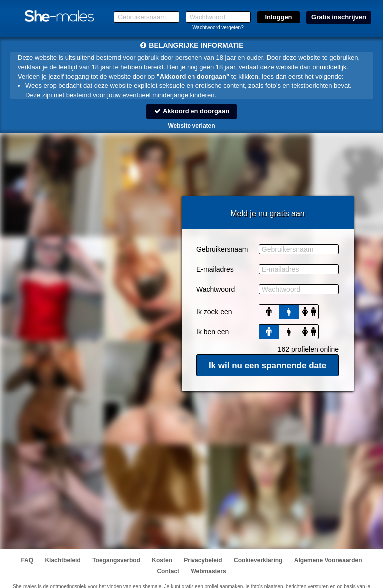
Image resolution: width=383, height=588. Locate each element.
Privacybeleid (203, 560)
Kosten (162, 560)
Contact (168, 571)
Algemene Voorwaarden (328, 560)
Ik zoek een (214, 312)
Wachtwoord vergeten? (218, 28)
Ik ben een (213, 332)
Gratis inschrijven (339, 17)
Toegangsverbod (116, 560)
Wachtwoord (216, 289)
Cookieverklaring (258, 560)
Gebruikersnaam (222, 249)
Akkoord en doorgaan (191, 111)
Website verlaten (191, 126)
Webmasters (208, 571)
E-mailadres (215, 269)
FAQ (27, 560)
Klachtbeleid (63, 560)
